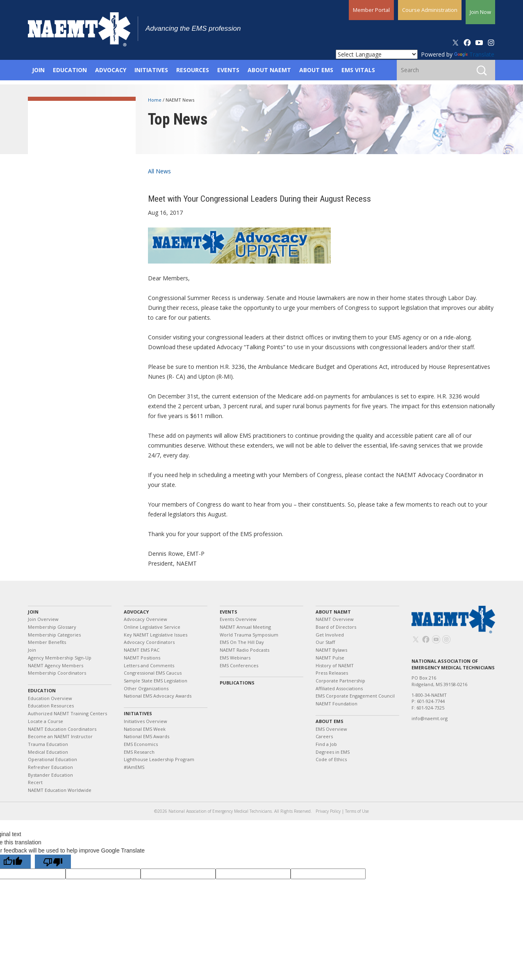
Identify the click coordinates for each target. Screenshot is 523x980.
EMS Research (139, 752)
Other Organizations (146, 688)
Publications (237, 683)
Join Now (480, 12)
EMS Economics (141, 744)
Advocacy (136, 612)
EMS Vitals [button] (358, 70)
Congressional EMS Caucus (153, 673)
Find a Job (326, 744)
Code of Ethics (331, 759)
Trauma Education (48, 744)
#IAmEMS (134, 767)
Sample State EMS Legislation (156, 681)
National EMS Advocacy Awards (158, 696)
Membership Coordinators (57, 673)
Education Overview (50, 698)
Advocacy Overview (146, 619)
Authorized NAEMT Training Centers (67, 713)
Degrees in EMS (333, 752)
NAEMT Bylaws (331, 650)
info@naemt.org (430, 718)
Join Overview (43, 619)
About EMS (330, 721)
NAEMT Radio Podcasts (244, 650)
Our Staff (325, 642)
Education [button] (70, 70)
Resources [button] (193, 70)
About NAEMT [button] (269, 70)
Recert (35, 782)
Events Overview (238, 619)
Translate (474, 54)
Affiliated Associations (339, 688)
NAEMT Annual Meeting (245, 627)
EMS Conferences (239, 665)
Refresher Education (50, 767)
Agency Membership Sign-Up (60, 658)
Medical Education (48, 752)
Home (155, 100)
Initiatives (138, 713)
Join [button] (38, 70)
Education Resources (51, 706)
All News (159, 171)
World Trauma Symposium (249, 635)
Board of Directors (336, 627)
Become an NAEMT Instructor (60, 736)
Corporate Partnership (340, 681)
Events (229, 612)
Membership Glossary (52, 627)
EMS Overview (331, 729)
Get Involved (330, 635)
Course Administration (430, 10)
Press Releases (332, 673)
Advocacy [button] (111, 70)
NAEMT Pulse (330, 658)
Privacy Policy (328, 811)
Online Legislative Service (152, 627)
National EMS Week (145, 729)
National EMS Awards (147, 736)
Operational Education (52, 759)
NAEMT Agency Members (56, 665)
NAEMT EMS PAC (142, 650)
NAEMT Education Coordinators (62, 729)
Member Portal (371, 10)
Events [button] (228, 70)
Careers (324, 736)
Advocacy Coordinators (149, 642)
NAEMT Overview (335, 619)
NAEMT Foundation (337, 704)
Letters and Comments (149, 665)
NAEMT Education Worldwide (60, 790)
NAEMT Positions (142, 658)
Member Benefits (47, 642)
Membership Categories (54, 635)
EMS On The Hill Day (242, 642)
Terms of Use (357, 811)
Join (33, 612)
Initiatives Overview (146, 721)
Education (42, 690)
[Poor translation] (53, 862)
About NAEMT (333, 612)
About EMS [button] (316, 70)
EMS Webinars (235, 658)
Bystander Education (50, 775)
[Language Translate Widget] (377, 54)
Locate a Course (45, 721)
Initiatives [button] (151, 70)
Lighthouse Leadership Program (159, 759)
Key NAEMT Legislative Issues (156, 635)
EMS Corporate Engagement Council (355, 696)
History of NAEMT (335, 665)
